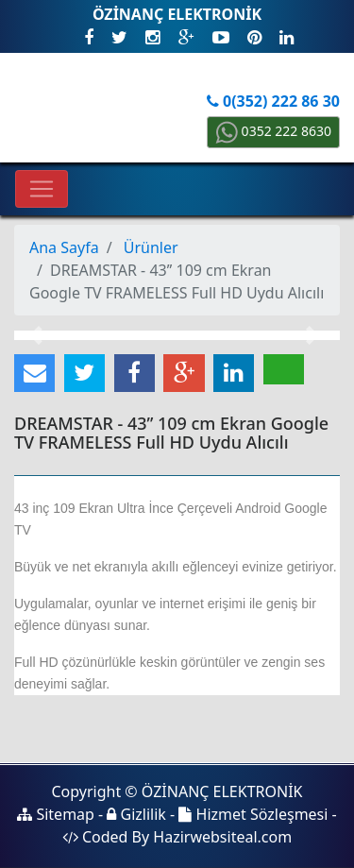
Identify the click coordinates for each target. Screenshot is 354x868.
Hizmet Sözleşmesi (253, 814)
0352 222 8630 (273, 131)
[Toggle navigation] (42, 189)
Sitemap (56, 814)
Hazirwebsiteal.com (222, 837)
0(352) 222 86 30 (273, 101)
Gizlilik (136, 814)
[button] (39, 335)
